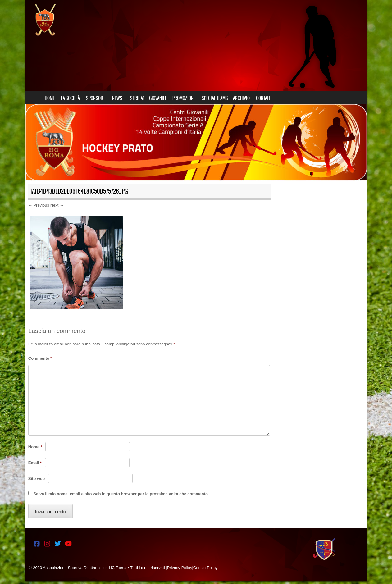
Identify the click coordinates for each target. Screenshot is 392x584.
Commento (40, 358)
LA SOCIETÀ (70, 98)
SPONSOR (95, 98)
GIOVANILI (158, 98)
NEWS (117, 98)
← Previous (39, 205)
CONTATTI (264, 98)
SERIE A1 (137, 98)
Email (35, 463)
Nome (35, 447)
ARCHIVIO (241, 98)
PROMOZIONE (184, 98)
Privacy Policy (180, 568)
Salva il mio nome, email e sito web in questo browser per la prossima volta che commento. (121, 494)
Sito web (36, 479)
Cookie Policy (205, 568)
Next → (57, 205)
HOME (50, 98)
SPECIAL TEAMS (215, 98)
